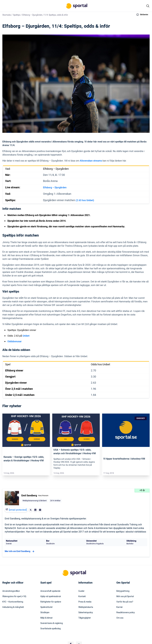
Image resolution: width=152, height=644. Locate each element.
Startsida (7, 15)
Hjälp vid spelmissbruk (51, 597)
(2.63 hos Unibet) (85, 200)
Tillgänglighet (85, 618)
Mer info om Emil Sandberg (20, 551)
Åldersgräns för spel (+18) (14, 597)
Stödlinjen (45, 613)
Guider (81, 591)
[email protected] (18, 510)
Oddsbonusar (15, 342)
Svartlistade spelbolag (51, 629)
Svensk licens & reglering (52, 623)
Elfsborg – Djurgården (55, 188)
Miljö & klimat (46, 618)
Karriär (120, 607)
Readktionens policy (126, 613)
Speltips (17, 15)
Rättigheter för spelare (51, 602)
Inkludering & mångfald (13, 607)
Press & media (85, 602)
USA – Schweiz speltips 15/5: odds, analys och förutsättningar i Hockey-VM (75, 452)
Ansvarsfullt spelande (50, 591)
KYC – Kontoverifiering (13, 602)
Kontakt (82, 597)
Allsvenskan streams (91, 161)
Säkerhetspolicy (86, 613)
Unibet (26, 336)
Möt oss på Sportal (125, 597)
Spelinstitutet (46, 607)
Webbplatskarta (86, 607)
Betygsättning (123, 591)
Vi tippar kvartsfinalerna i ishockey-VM (124, 459)
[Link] (26, 430)
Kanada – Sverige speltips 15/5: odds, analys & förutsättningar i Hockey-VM (24, 459)
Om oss (120, 618)
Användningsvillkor (11, 591)
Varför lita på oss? (125, 602)
